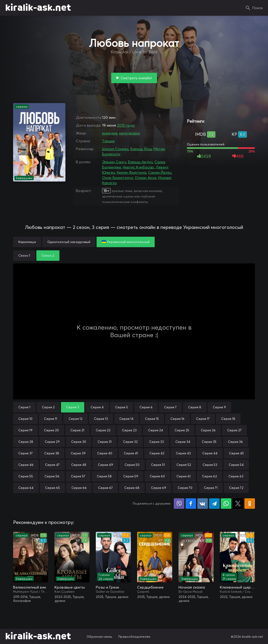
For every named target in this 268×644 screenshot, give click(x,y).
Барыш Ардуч (140, 162)
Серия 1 (24, 407)
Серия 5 (122, 407)
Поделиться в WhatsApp (226, 504)
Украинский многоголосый (126, 242)
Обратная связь (99, 637)
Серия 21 (77, 430)
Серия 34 (183, 442)
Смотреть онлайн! (136, 78)
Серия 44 (210, 453)
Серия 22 (103, 430)
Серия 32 (130, 442)
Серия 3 (73, 407)
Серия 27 (234, 430)
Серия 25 (182, 430)
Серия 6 (146, 407)
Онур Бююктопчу (118, 178)
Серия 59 (131, 476)
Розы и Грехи (107, 587)
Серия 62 (210, 476)
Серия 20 (51, 430)
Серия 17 (203, 419)
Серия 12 (76, 419)
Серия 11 (51, 419)
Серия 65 (52, 488)
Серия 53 (210, 465)
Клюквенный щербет (237, 587)
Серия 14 (126, 419)
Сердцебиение (150, 587)
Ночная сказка (192, 587)
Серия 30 (79, 442)
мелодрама (129, 133)
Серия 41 (131, 453)
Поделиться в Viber (179, 504)
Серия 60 (157, 476)
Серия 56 (52, 476)
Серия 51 (158, 465)
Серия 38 (52, 453)
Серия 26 (208, 430)
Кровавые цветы (70, 587)
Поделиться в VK (203, 504)
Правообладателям (134, 637)
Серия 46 (26, 465)
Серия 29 (52, 442)
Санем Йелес (160, 172)
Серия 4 (97, 407)
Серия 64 (26, 488)
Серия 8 (195, 407)
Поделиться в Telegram (214, 504)
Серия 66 (79, 488)
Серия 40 (105, 453)
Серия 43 (183, 453)
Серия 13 (101, 419)
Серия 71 (211, 488)
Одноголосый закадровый (69, 242)
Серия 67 (105, 488)
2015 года (126, 125)
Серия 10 (25, 419)
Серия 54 (236, 465)
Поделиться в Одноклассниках (250, 504)
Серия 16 (177, 419)
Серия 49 (105, 465)
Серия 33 (157, 442)
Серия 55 (26, 476)
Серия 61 (183, 476)
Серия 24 (156, 430)
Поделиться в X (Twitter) (238, 504)
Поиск (258, 8)
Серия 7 (170, 407)
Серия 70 (185, 488)
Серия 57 (78, 476)
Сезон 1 (24, 255)
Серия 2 (48, 407)
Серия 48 (79, 465)
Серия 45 (236, 453)
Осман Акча (146, 178)
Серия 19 (25, 430)
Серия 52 (184, 465)
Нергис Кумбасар (138, 167)
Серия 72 (236, 488)
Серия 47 (52, 465)
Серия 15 (152, 419)
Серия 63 (236, 476)
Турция (108, 141)
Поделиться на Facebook (191, 504)
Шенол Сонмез (115, 149)
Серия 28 (26, 442)
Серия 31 (105, 442)
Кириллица (27, 242)
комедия (110, 133)
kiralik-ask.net (38, 8)
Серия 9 (219, 407)
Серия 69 (159, 488)
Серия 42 (157, 453)
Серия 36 (235, 442)
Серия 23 (129, 430)
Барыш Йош (141, 149)
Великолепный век (30, 587)
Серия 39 (78, 453)
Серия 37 (26, 453)
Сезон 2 (48, 255)
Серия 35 (209, 442)
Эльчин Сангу (114, 162)
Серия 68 (132, 488)
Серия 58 (104, 476)
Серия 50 (132, 465)
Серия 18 (228, 419)
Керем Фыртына (132, 172)
